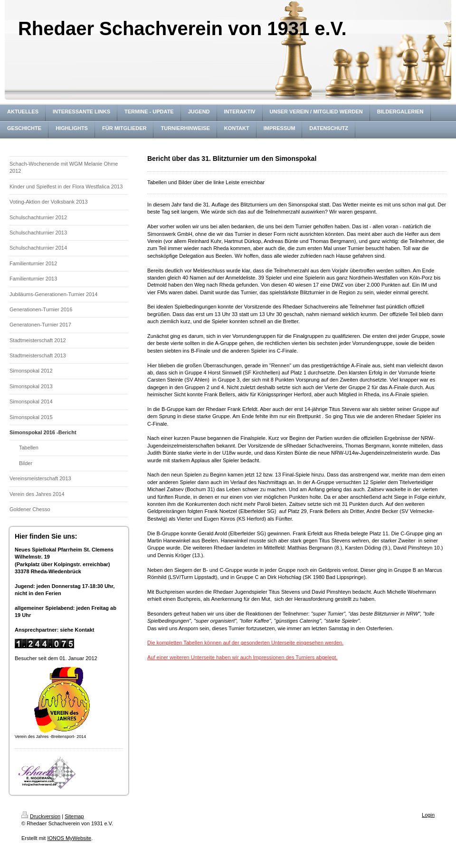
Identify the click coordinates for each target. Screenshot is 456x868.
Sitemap (74, 816)
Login (428, 815)
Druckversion (41, 816)
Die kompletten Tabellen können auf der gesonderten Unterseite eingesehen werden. (245, 643)
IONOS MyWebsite (69, 838)
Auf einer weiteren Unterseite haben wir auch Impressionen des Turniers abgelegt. (242, 657)
